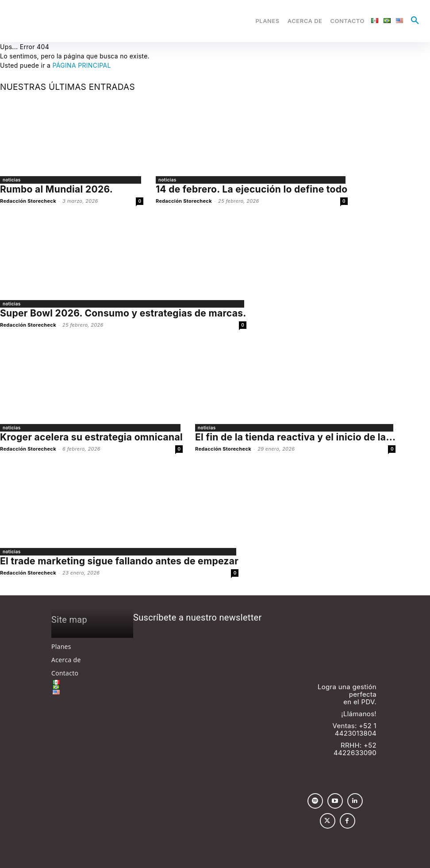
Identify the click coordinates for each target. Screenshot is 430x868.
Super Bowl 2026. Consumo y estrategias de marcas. (123, 313)
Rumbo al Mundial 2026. (56, 189)
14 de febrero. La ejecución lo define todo (252, 189)
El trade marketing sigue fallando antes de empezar (119, 561)
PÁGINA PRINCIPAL (81, 65)
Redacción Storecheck (28, 201)
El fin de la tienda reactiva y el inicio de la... (295, 437)
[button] (415, 21)
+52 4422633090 (355, 749)
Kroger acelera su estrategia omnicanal (91, 437)
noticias (12, 180)
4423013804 (356, 733)
